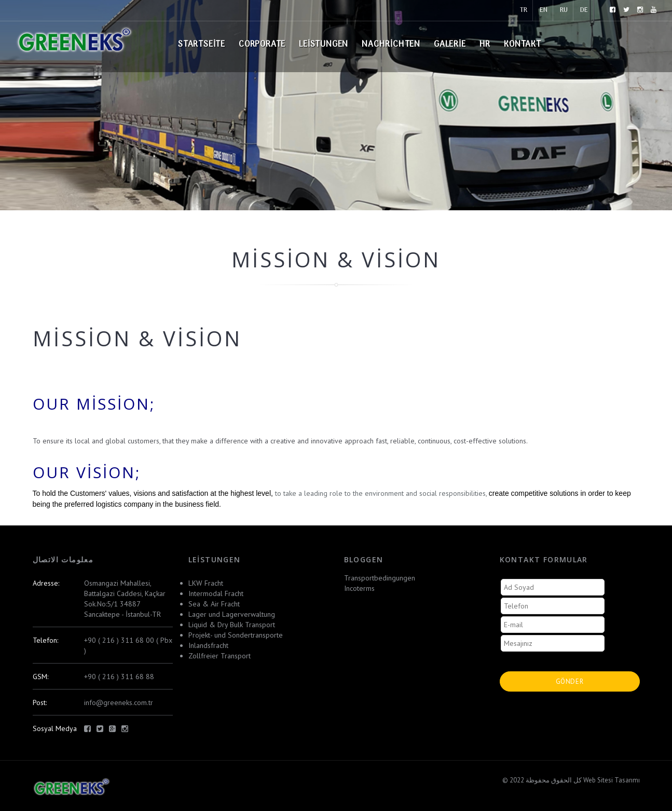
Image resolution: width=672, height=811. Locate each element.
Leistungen (324, 45)
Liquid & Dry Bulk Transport (232, 625)
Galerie (450, 45)
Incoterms (359, 588)
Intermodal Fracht (216, 593)
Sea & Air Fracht (214, 604)
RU (564, 10)
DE (584, 10)
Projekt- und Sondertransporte (236, 635)
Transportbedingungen (380, 578)
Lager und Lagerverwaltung (232, 614)
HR (485, 45)
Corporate (262, 45)
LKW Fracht (206, 583)
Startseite (202, 45)
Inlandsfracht (208, 645)
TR (524, 10)
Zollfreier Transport (220, 656)
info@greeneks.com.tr (119, 702)
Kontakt (523, 45)
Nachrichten (391, 45)
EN (544, 10)
